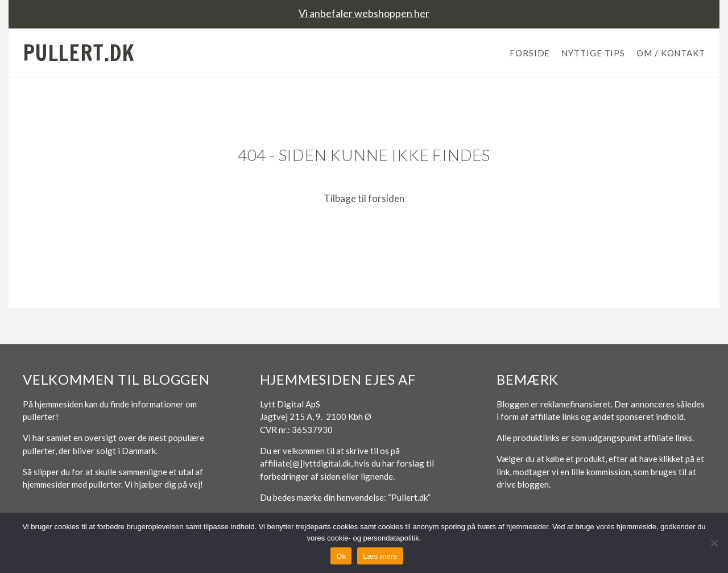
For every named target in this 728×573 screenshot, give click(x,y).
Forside (530, 53)
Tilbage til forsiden (364, 198)
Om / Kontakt (671, 53)
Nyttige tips (593, 53)
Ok (341, 556)
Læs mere (380, 556)
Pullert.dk (79, 53)
